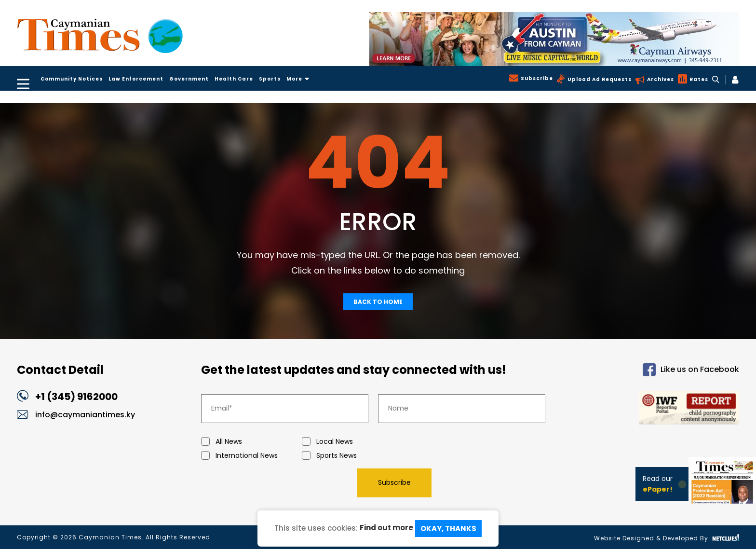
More (298, 79)
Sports (270, 79)
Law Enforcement (136, 79)
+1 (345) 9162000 (76, 397)
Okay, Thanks (448, 528)
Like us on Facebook (691, 370)
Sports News (352, 456)
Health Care (234, 79)
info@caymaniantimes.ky (85, 415)
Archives (660, 79)
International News (251, 456)
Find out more (386, 528)
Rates (698, 79)
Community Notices (72, 79)
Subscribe (536, 78)
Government (189, 79)
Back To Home (378, 302)
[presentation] (274, 482)
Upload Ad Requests (599, 79)
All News (251, 442)
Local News (352, 442)
